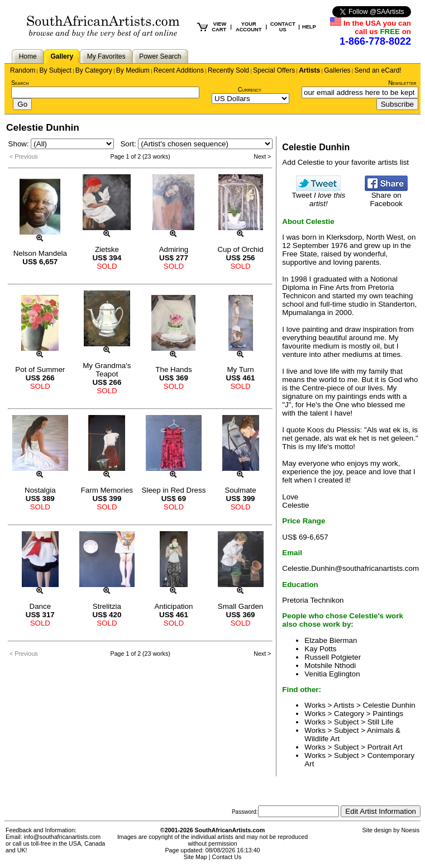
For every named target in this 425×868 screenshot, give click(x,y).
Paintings (388, 714)
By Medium (133, 70)
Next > (262, 156)
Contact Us (227, 857)
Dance (40, 606)
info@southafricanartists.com (63, 837)
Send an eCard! (378, 70)
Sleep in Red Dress (174, 490)
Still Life (381, 722)
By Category (94, 70)
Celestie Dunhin (389, 705)
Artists (309, 70)
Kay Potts (320, 649)
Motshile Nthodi (330, 666)
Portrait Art (385, 747)
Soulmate (240, 490)
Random (23, 70)
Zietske (107, 249)
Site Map (195, 857)
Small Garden (241, 606)
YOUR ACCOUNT (249, 27)
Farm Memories (107, 490)
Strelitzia (107, 606)
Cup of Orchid (240, 249)
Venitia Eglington (332, 674)
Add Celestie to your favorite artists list (345, 162)
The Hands (173, 369)
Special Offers (274, 70)
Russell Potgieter (333, 657)
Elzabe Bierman (331, 640)
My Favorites (106, 56)
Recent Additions (179, 70)
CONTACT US (283, 27)
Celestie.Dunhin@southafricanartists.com (350, 568)
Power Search (160, 56)
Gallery (62, 56)
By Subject (55, 70)
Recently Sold (228, 70)
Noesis (410, 830)
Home (28, 56)
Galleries (337, 70)
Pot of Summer (40, 369)
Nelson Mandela (40, 253)
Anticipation (173, 606)
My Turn (240, 369)
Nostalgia (40, 490)
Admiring (174, 249)
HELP (309, 27)
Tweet (319, 196)
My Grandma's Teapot (107, 370)
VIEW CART (219, 27)
